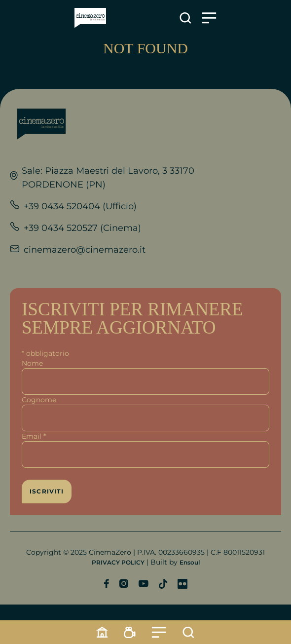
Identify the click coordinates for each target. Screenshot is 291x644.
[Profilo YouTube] (143, 584)
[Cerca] (188, 632)
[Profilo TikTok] (163, 584)
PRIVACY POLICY (118, 562)
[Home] (102, 632)
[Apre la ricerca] (185, 18)
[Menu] (159, 632)
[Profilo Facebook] (106, 584)
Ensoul (190, 562)
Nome (32, 363)
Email (34, 436)
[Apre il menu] (209, 18)
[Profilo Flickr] (182, 584)
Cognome (39, 400)
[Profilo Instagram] (124, 584)
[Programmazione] (130, 632)
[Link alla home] (90, 18)
